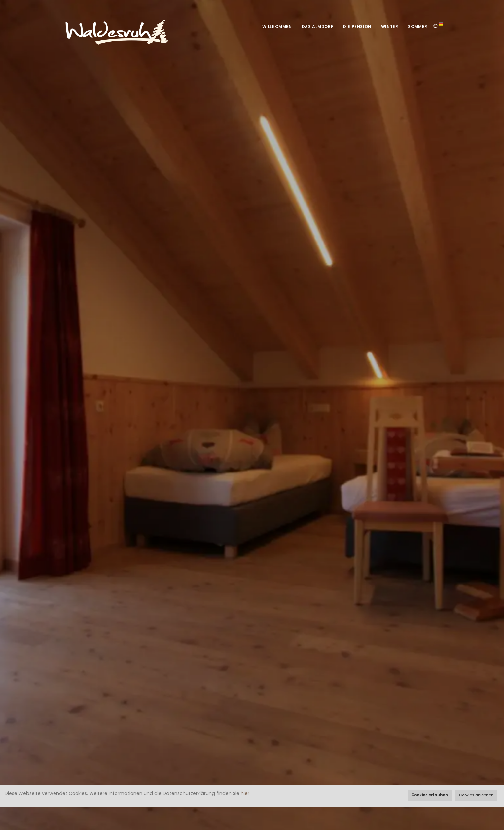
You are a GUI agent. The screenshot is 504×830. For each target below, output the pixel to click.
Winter (390, 27)
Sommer (418, 27)
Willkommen (277, 27)
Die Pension (357, 27)
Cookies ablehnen (476, 795)
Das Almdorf (318, 27)
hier (245, 793)
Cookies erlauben (430, 795)
